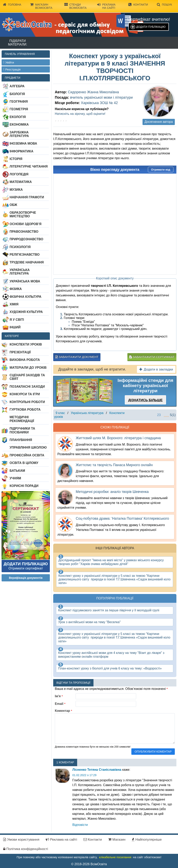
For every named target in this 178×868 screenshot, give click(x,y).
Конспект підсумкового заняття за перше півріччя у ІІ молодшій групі (109, 610)
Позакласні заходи (27, 387)
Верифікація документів (26, 578)
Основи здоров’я (26, 224)
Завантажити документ (77, 357)
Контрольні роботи (27, 402)
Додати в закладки (156, 369)
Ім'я (59, 696)
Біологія (17, 94)
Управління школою (28, 447)
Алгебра (17, 86)
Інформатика (21, 151)
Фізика (16, 289)
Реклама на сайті (106, 6)
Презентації (20, 352)
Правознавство (24, 232)
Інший (15, 327)
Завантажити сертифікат (152, 357)
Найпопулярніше (147, 840)
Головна (12, 5)
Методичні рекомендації (22, 419)
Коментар (63, 711)
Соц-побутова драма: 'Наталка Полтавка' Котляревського (122, 518)
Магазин (117, 840)
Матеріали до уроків (28, 368)
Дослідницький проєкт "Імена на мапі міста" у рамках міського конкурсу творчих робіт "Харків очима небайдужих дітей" (111, 562)
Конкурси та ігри (25, 394)
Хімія (14, 304)
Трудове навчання (27, 262)
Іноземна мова (23, 144)
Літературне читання (29, 166)
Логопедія (19, 174)
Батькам (17, 471)
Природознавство (26, 239)
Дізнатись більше (145, 400)
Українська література (20, 272)
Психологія (20, 247)
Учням (15, 478)
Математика (21, 182)
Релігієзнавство (25, 255)
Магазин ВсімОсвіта (41, 6)
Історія (16, 159)
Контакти (138, 5)
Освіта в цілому (24, 463)
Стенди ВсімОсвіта (75, 6)
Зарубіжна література (19, 134)
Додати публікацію (151, 27)
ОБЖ (13, 205)
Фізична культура (26, 297)
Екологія (18, 117)
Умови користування (21, 840)
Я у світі (17, 320)
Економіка (19, 125)
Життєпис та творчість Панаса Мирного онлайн (114, 465)
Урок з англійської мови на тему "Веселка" (89, 622)
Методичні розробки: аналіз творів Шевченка (112, 492)
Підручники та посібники (22, 430)
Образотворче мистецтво (23, 214)
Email (60, 704)
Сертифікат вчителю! (149, 19)
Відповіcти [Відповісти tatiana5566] (80, 825)
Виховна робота (25, 360)
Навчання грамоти (27, 197)
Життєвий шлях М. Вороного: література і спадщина (118, 438)
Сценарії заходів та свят (27, 377)
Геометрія (19, 109)
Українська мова (25, 281)
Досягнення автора (159, 122)
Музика (16, 190)
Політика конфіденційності (26, 849)
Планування (21, 440)
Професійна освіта (27, 455)
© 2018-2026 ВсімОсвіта (89, 864)
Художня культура (26, 312)
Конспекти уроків (26, 344)
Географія (19, 102)
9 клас (60, 413)
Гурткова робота (25, 410)
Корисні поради (24, 486)
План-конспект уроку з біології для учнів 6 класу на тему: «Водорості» (110, 668)
